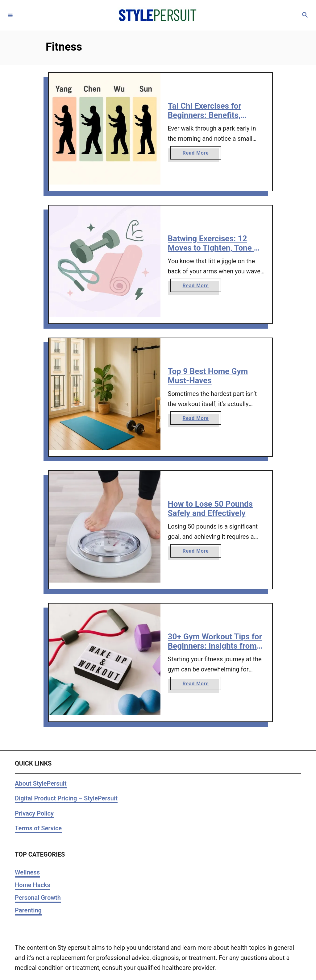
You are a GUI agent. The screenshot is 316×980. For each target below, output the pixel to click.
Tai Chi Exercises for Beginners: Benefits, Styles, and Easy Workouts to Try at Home (215, 120)
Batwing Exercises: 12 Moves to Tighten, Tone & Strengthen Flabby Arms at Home (216, 252)
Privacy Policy (34, 813)
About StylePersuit (41, 783)
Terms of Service (38, 828)
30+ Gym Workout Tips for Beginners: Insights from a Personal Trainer (216, 646)
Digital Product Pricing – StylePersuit (66, 798)
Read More (198, 154)
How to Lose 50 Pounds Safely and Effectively (210, 509)
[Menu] (10, 15)
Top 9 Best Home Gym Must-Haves (208, 376)
